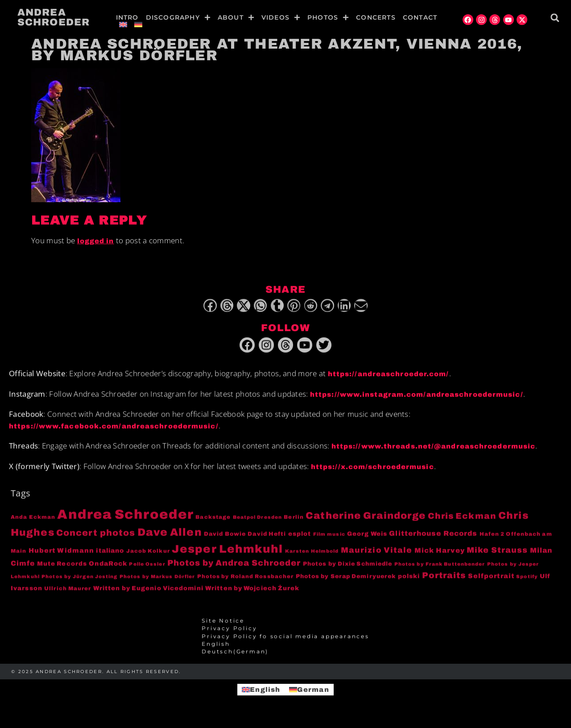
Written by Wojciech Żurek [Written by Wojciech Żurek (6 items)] (252, 593)
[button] (555, 18)
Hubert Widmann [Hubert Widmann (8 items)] (61, 554)
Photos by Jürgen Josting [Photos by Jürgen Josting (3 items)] (79, 581)
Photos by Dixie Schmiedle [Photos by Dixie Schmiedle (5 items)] (348, 568)
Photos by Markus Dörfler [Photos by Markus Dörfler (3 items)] (157, 581)
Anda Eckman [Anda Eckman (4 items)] (33, 521)
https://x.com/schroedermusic (372, 471)
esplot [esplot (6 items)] (300, 538)
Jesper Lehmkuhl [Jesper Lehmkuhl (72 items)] (228, 553)
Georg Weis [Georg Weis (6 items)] (367, 538)
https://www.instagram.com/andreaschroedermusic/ (417, 399)
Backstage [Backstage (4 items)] (213, 521)
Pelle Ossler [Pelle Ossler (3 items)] (147, 568)
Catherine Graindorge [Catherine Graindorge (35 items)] (366, 520)
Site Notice (223, 625)
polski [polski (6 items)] (409, 580)
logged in (96, 241)
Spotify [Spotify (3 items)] (527, 581)
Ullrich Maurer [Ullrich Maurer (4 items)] (68, 593)
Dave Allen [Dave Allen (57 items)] (170, 537)
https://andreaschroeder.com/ (389, 379)
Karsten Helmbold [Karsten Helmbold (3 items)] (312, 555)
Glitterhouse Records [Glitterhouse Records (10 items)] (433, 538)
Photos (328, 17)
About (236, 17)
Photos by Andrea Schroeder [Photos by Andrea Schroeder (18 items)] (234, 567)
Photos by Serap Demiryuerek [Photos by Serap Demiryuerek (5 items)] (346, 581)
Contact (420, 17)
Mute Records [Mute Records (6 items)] (62, 568)
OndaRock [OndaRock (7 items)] (108, 568)
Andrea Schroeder (54, 17)
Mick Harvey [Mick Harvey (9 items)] (440, 554)
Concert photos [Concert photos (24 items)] (96, 537)
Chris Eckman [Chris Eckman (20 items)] (462, 520)
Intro (127, 17)
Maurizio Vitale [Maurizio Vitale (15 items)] (377, 554)
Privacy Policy (229, 633)
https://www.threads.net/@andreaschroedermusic (434, 451)
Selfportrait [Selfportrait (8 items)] (491, 580)
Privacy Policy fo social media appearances (285, 641)
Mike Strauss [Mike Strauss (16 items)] (497, 554)
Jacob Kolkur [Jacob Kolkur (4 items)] (148, 555)
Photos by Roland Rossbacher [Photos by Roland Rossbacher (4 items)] (246, 581)
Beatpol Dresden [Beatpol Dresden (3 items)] (258, 522)
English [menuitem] (265, 689)
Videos (281, 17)
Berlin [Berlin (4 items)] (294, 521)
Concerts (376, 17)
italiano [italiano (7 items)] (110, 555)
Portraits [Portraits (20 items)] (444, 580)
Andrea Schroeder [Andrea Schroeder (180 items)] (125, 519)
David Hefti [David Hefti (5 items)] (267, 538)
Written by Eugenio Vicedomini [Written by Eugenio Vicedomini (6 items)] (148, 593)
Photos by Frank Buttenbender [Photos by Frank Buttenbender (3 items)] (440, 568)
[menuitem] (123, 25)
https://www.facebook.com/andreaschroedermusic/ (114, 430)
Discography (178, 17)
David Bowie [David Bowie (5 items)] (225, 538)
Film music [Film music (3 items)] (329, 539)
